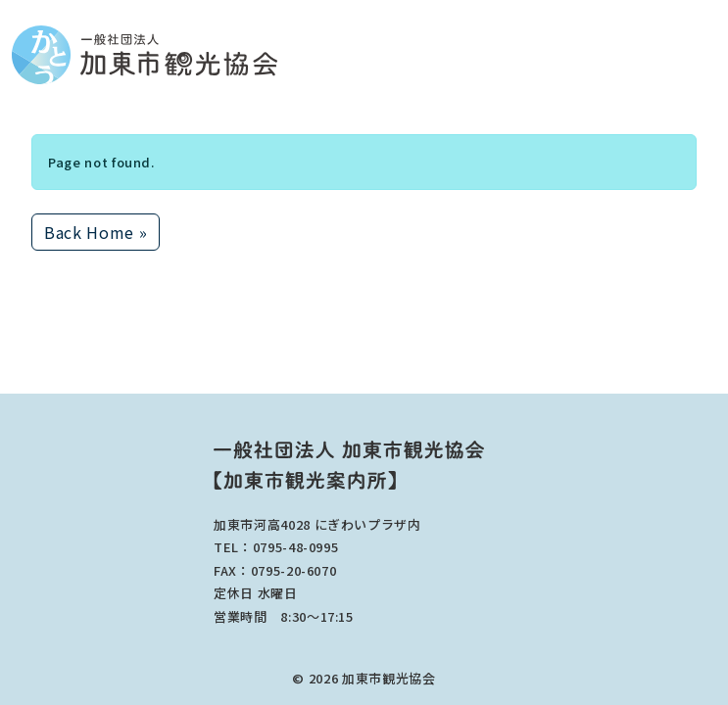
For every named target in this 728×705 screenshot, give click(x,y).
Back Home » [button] (96, 232)
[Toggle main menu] (710, 55)
